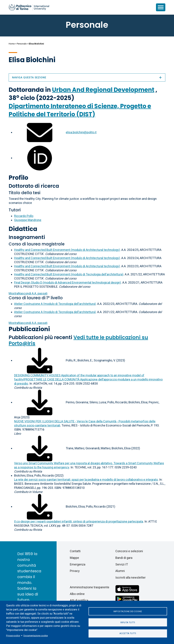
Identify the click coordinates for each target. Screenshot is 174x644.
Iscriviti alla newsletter (130, 577)
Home (12, 44)
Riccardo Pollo (24, 216)
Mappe (74, 558)
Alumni (120, 571)
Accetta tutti (128, 633)
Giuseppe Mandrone (28, 220)
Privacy (75, 571)
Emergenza (78, 564)
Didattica (23, 229)
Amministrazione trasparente (90, 587)
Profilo (18, 178)
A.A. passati (28, 293)
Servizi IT (122, 564)
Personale (22, 44)
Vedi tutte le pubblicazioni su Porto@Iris (78, 340)
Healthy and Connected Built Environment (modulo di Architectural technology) (67, 250)
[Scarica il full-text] (40, 360)
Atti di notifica (79, 600)
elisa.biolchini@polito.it (81, 132)
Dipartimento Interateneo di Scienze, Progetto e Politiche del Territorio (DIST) (80, 110)
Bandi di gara (124, 558)
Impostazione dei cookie (128, 611)
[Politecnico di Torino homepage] (29, 7)
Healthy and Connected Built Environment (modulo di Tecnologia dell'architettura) (69, 274)
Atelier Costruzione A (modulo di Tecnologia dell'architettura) (55, 304)
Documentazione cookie (36, 635)
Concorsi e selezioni (129, 551)
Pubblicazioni (29, 329)
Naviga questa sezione (87, 77)
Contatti (75, 551)
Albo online (77, 594)
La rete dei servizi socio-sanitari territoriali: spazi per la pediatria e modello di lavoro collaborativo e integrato (86, 480)
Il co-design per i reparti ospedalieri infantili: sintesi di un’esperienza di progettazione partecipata (79, 521)
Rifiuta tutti (128, 622)
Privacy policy (13, 635)
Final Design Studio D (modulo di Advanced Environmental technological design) (68, 282)
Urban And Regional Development (103, 90)
